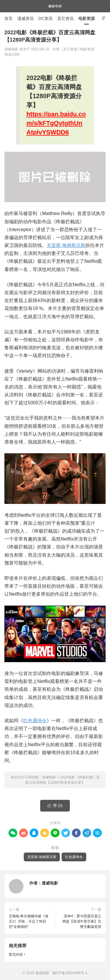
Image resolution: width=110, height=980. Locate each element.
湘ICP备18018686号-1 (70, 973)
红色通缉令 (35, 721)
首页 (9, 18)
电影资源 (87, 18)
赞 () (55, 806)
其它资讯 (65, 18)
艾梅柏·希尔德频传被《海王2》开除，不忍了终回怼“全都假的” (29, 921)
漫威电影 (55, 6)
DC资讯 (45, 18)
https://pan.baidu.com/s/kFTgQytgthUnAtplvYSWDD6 (56, 123)
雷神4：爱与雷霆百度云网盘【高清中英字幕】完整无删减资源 (82, 921)
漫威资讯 (26, 18)
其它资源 (70, 49)
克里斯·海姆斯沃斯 (66, 245)
